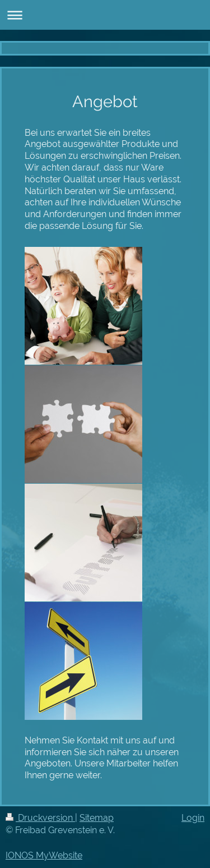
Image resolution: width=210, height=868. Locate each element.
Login (193, 818)
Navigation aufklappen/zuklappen (105, 15)
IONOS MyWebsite (44, 855)
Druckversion (40, 818)
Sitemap (97, 818)
